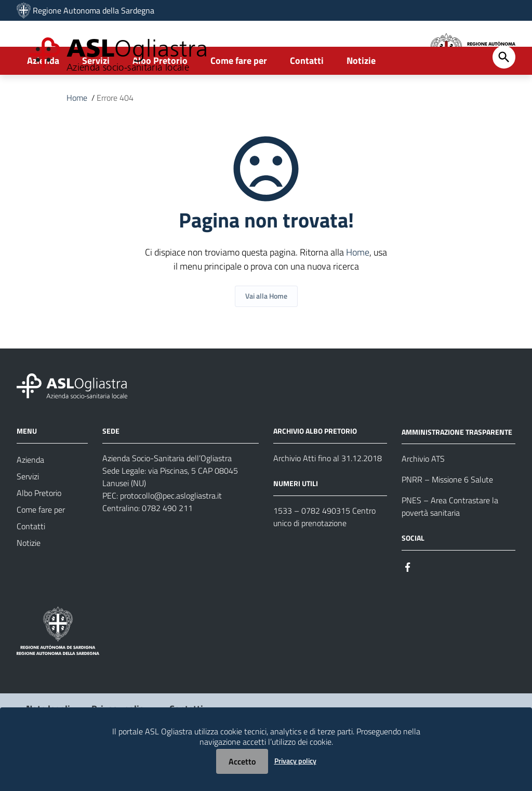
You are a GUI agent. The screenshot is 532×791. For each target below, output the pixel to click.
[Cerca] (504, 93)
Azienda (43, 97)
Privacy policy (295, 761)
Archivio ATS (423, 495)
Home (77, 134)
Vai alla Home (266, 332)
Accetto (242, 761)
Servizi (96, 97)
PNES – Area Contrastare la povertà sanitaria (450, 543)
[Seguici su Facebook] (408, 602)
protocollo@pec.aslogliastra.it (171, 531)
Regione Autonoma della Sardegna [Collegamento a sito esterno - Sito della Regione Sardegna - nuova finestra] (94, 10)
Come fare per (239, 97)
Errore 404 (115, 134)
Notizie (361, 97)
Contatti (307, 97)
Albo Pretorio (160, 97)
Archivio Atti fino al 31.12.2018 (328, 494)
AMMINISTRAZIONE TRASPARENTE (457, 468)
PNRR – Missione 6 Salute (447, 516)
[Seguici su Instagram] (427, 602)
